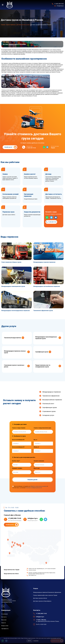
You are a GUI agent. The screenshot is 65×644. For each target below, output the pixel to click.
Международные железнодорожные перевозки (16, 311)
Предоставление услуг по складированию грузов (43, 366)
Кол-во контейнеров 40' (18, 440)
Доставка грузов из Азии (23, 25)
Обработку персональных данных (39, 486)
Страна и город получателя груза (42, 428)
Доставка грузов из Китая (40, 598)
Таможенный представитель (13, 338)
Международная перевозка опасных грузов (15, 352)
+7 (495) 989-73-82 (15, 518)
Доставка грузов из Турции (50, 595)
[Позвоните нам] (24, 147)
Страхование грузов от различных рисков (14, 366)
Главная (3, 25)
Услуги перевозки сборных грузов (11, 262)
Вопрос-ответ (5, 626)
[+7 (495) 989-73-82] (6, 519)
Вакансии (4, 620)
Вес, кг (35, 440)
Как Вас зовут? (16, 461)
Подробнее (36, 641)
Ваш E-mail (37, 468)
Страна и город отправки (19, 428)
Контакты (4, 617)
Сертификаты (5, 629)
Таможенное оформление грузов (43, 311)
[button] (3, 5)
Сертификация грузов (42, 352)
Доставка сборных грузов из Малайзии (14, 44)
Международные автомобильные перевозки (47, 286)
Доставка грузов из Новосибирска (42, 601)
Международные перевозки (40, 592)
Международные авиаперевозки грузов (13, 286)
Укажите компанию (39, 461)
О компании (5, 614)
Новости (4, 623)
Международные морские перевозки (44, 262)
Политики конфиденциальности (34, 488)
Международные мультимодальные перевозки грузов (46, 338)
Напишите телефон (17, 468)
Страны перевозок (11, 25)
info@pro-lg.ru (33, 518)
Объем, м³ (36, 447)
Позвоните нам (29, 146)
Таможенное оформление (54, 592)
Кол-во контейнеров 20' (18, 447)
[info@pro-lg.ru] (25, 519)
